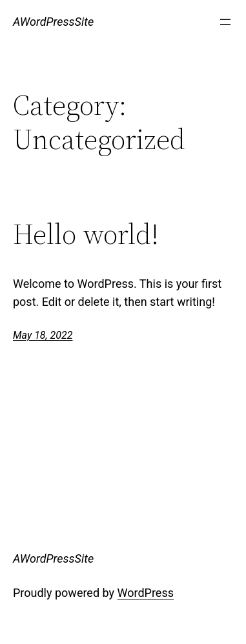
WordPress (146, 593)
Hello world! (86, 235)
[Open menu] (225, 22)
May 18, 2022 (43, 335)
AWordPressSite (53, 22)
